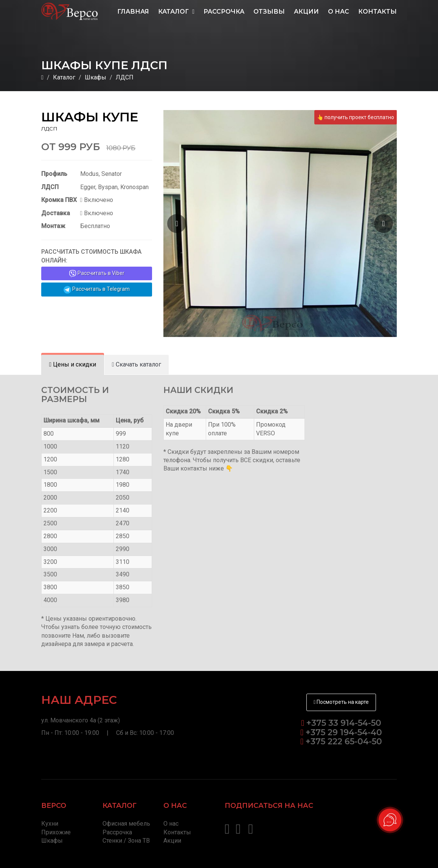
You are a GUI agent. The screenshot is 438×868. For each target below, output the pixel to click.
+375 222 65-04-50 (343, 741)
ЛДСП (125, 77)
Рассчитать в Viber (97, 273)
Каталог (176, 12)
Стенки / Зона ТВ (126, 841)
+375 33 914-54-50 (344, 723)
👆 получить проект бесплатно (356, 117)
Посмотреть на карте (341, 702)
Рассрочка (224, 12)
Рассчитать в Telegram (97, 290)
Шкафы (96, 77)
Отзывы (269, 12)
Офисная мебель (126, 824)
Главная (133, 12)
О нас (339, 12)
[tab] (73, 365)
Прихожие (56, 832)
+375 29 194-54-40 (343, 732)
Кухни (50, 824)
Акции (306, 12)
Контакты (377, 12)
